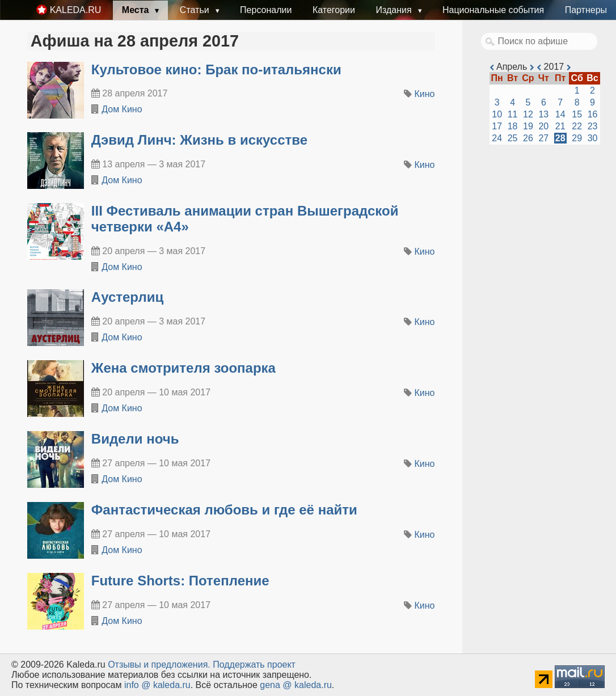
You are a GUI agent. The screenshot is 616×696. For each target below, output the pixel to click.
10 (497, 114)
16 (593, 114)
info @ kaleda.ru (157, 685)
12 (528, 114)
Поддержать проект (254, 665)
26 (528, 138)
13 (543, 114)
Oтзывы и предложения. (159, 665)
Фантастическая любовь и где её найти (224, 510)
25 (513, 138)
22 (577, 126)
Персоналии (266, 10)
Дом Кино (122, 109)
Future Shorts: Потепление (180, 581)
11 (513, 114)
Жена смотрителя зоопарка (183, 368)
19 (528, 126)
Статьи (196, 10)
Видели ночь (135, 439)
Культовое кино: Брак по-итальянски (216, 69)
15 (577, 114)
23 (593, 126)
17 (497, 126)
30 (593, 138)
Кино (425, 94)
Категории (334, 10)
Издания (395, 10)
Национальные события (493, 10)
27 (543, 138)
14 (560, 114)
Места (137, 10)
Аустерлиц (127, 297)
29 (577, 138)
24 (497, 138)
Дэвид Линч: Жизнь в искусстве (199, 140)
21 (560, 126)
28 (560, 138)
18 (513, 126)
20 (543, 126)
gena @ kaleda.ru (296, 685)
